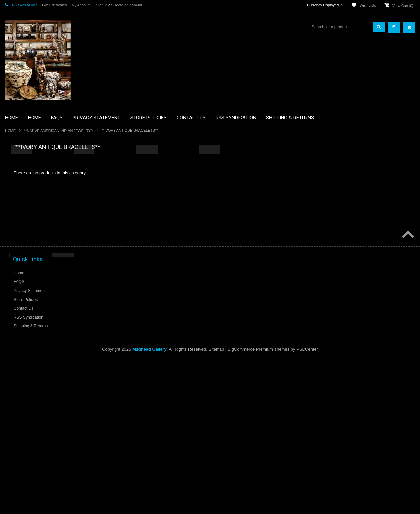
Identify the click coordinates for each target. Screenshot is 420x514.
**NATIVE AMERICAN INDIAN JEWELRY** (59, 131)
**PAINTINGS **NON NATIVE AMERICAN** (35, 187)
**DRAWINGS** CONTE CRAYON (39, 229)
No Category (20, 373)
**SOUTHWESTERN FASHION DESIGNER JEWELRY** (36, 332)
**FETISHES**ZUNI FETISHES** (38, 240)
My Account (81, 5)
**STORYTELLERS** (27, 363)
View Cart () (403, 6)
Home (10, 131)
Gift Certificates (54, 5)
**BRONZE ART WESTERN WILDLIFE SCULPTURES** (43, 215)
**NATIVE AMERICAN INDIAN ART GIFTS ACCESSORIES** (40, 265)
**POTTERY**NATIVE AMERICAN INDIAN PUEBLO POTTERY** (39, 349)
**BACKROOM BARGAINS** (34, 162)
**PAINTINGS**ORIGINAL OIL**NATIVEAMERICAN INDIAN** (40, 298)
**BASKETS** (21, 173)
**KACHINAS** (22, 251)
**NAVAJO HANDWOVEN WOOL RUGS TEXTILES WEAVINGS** (44, 315)
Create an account (127, 5)
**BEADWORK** (23, 201)
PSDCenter (307, 504)
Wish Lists (368, 5)
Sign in (102, 5)
